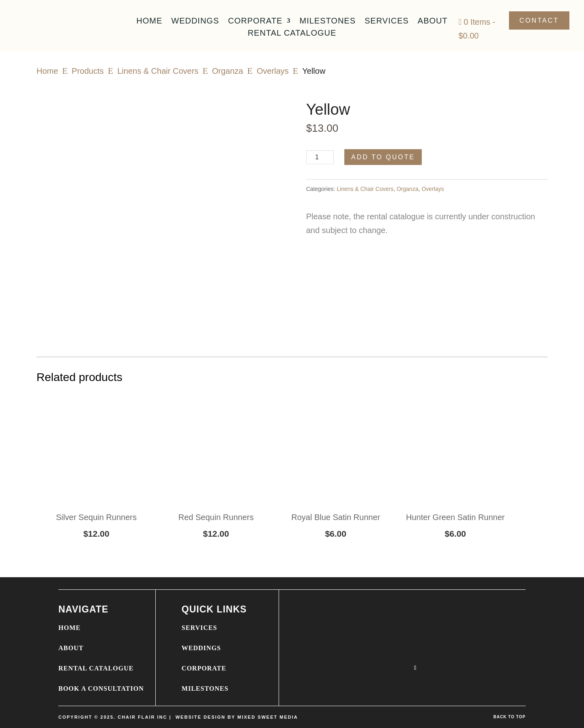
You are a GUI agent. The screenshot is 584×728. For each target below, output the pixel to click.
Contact (539, 20)
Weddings (195, 21)
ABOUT (71, 648)
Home (149, 21)
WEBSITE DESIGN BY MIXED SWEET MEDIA (237, 717)
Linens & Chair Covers (158, 71)
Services (387, 21)
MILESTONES (205, 688)
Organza (228, 71)
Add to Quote (383, 157)
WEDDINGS (201, 648)
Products (88, 71)
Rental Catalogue (292, 34)
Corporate (255, 21)
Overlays (273, 71)
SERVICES (199, 628)
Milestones (327, 21)
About (433, 21)
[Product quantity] (320, 157)
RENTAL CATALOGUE (96, 668)
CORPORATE (204, 668)
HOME (70, 628)
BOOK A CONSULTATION (101, 688)
